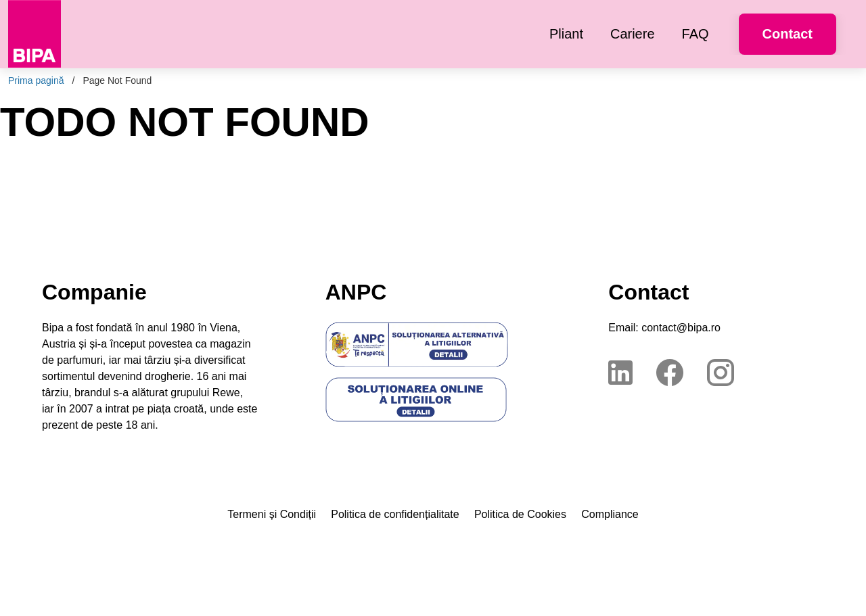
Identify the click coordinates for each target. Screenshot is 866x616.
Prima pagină (36, 80)
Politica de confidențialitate (395, 514)
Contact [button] (788, 34)
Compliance (610, 514)
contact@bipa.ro (681, 328)
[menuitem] (566, 34)
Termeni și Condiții (272, 514)
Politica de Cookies (520, 514)
